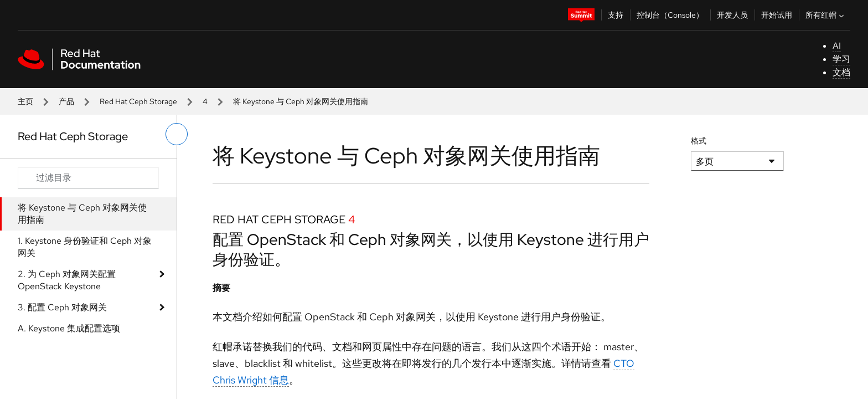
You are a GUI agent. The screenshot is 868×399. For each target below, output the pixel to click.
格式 (699, 141)
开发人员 (732, 15)
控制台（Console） (670, 15)
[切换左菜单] (177, 134)
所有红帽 (826, 15)
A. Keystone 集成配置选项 (69, 328)
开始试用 (777, 15)
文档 (841, 72)
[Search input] (88, 178)
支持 (616, 15)
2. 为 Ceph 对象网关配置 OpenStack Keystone (67, 280)
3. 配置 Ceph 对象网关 (62, 307)
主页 (25, 101)
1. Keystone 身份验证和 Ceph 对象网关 (85, 247)
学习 (841, 59)
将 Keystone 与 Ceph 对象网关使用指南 (82, 214)
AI (837, 46)
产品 (66, 101)
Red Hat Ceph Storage (138, 101)
